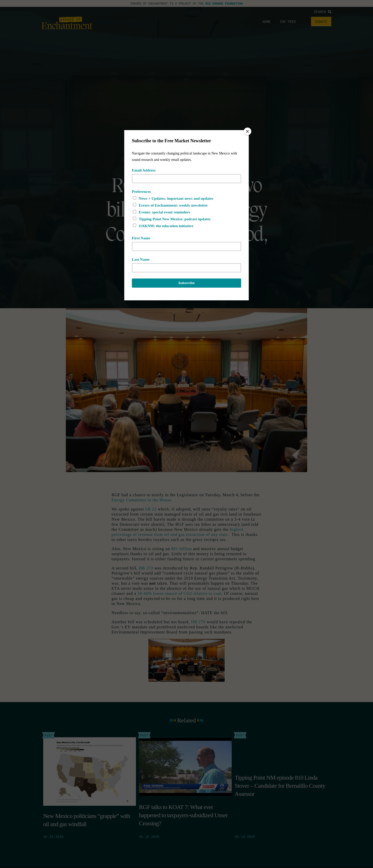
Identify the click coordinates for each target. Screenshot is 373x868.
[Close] (247, 131)
